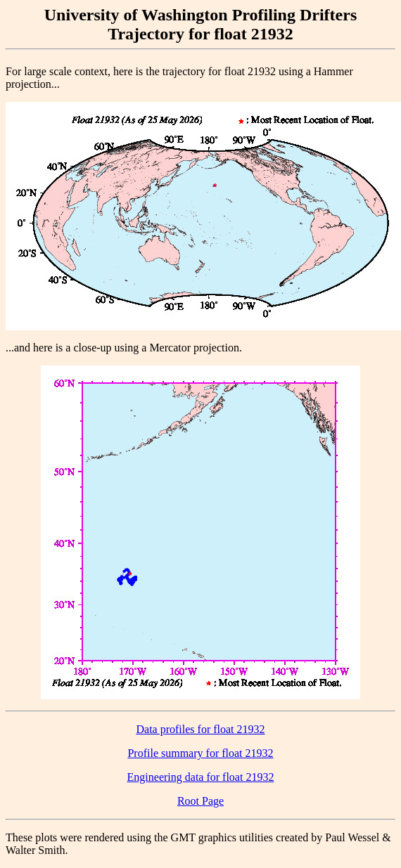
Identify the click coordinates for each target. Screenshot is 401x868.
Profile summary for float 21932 (200, 753)
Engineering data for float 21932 (201, 777)
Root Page (200, 801)
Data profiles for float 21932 (200, 729)
